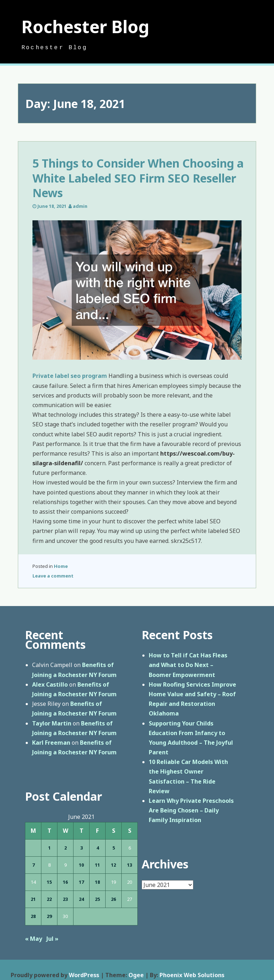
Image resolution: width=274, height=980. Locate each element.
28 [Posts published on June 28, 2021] (33, 916)
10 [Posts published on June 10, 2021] (81, 865)
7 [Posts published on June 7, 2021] (33, 865)
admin (80, 206)
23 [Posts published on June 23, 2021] (65, 899)
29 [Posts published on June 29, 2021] (49, 916)
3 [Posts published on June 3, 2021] (82, 848)
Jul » (52, 939)
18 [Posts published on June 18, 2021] (97, 882)
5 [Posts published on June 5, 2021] (114, 848)
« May (34, 939)
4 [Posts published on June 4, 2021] (98, 848)
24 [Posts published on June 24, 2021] (81, 899)
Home (61, 566)
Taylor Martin (52, 723)
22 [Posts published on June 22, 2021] (49, 899)
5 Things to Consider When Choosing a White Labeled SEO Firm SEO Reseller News (138, 178)
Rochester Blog (85, 27)
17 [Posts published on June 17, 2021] (81, 882)
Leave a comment (53, 576)
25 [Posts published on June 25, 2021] (97, 899)
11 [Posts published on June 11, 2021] (97, 865)
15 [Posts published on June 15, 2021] (49, 882)
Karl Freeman (51, 743)
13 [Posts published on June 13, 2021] (130, 865)
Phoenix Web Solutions (192, 975)
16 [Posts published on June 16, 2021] (65, 882)
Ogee (136, 975)
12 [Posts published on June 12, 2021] (113, 865)
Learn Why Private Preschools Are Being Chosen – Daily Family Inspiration (191, 810)
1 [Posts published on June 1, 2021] (49, 848)
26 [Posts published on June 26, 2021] (113, 899)
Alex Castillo (50, 684)
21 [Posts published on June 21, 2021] (33, 899)
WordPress (84, 975)
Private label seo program (70, 376)
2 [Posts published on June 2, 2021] (65, 848)
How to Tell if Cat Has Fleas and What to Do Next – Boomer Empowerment (188, 665)
